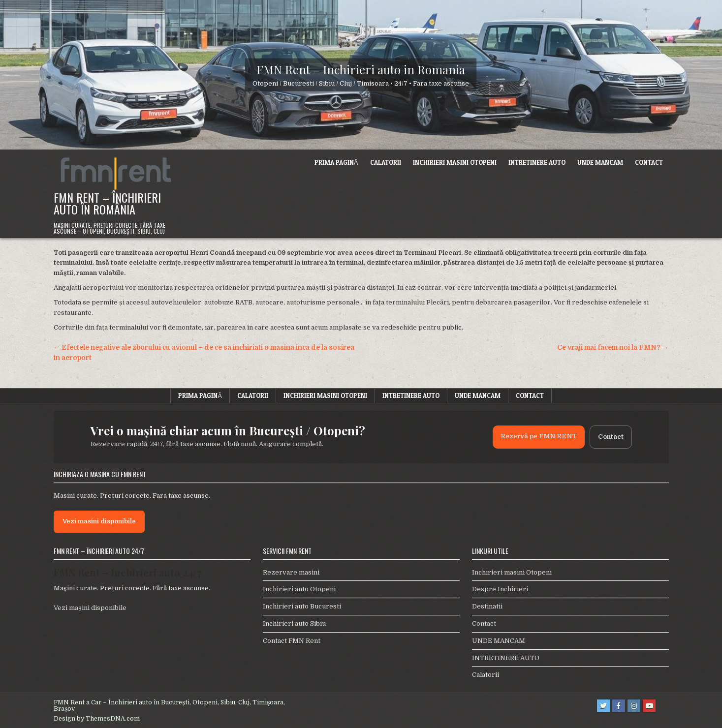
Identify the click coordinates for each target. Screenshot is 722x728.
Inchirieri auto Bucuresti (302, 606)
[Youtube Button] (649, 706)
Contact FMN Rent (292, 641)
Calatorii (386, 162)
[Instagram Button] (634, 706)
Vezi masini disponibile (99, 521)
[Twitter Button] (603, 706)
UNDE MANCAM (600, 162)
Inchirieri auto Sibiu (294, 623)
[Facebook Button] (619, 706)
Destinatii (487, 606)
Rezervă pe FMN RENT (539, 436)
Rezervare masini (291, 572)
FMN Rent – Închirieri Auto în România (107, 203)
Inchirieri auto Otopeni (299, 589)
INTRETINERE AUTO (537, 162)
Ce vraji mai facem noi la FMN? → (613, 348)
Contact (649, 162)
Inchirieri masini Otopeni (455, 162)
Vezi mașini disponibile (90, 608)
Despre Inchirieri (500, 589)
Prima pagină (336, 162)
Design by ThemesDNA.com (97, 719)
